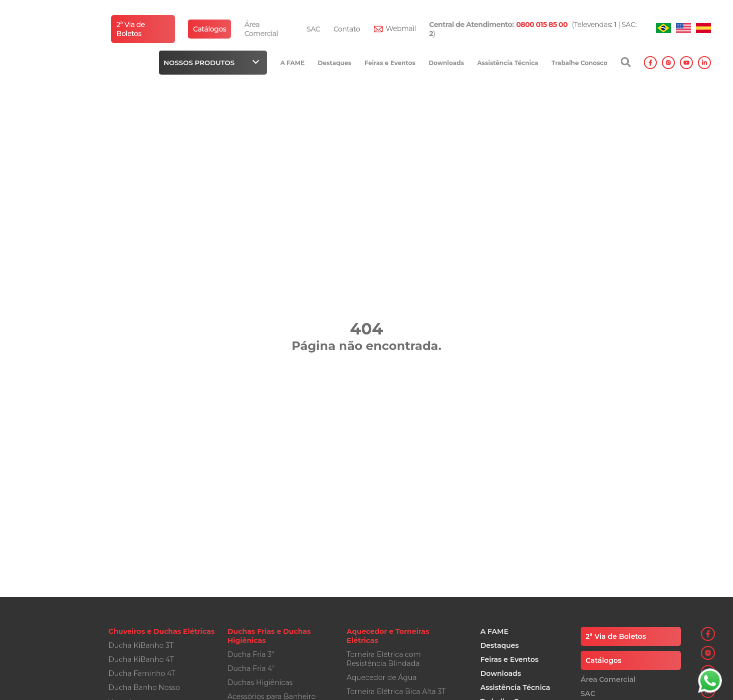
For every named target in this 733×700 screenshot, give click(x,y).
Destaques (334, 63)
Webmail (401, 29)
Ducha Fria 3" (251, 654)
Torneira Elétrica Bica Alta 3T (396, 691)
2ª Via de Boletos (131, 29)
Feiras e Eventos (390, 63)
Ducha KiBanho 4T (141, 659)
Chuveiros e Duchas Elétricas (161, 631)
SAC (313, 29)
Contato (346, 29)
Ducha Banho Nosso (144, 687)
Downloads (446, 63)
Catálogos (209, 29)
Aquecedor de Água (382, 677)
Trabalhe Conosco (580, 63)
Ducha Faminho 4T (142, 673)
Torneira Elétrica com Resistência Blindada (384, 659)
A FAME (292, 63)
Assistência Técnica (508, 63)
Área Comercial (261, 29)
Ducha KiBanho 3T (141, 645)
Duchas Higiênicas (260, 682)
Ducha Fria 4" (251, 668)
